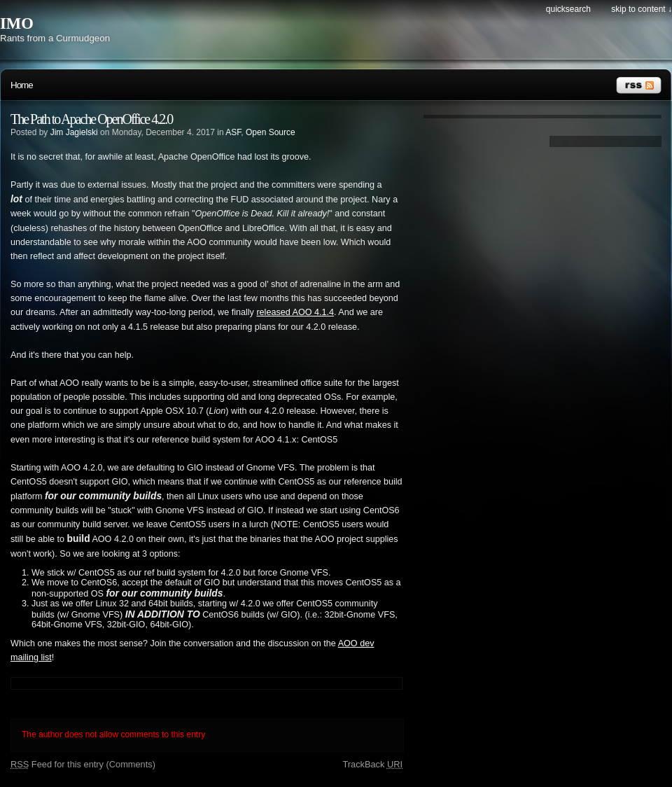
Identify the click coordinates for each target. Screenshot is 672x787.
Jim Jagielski (74, 132)
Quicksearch (568, 9)
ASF (233, 132)
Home (22, 85)
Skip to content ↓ (642, 9)
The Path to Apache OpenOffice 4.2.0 (91, 119)
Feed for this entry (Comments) (83, 764)
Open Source (271, 132)
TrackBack (372, 764)
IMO (17, 23)
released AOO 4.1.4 (295, 312)
